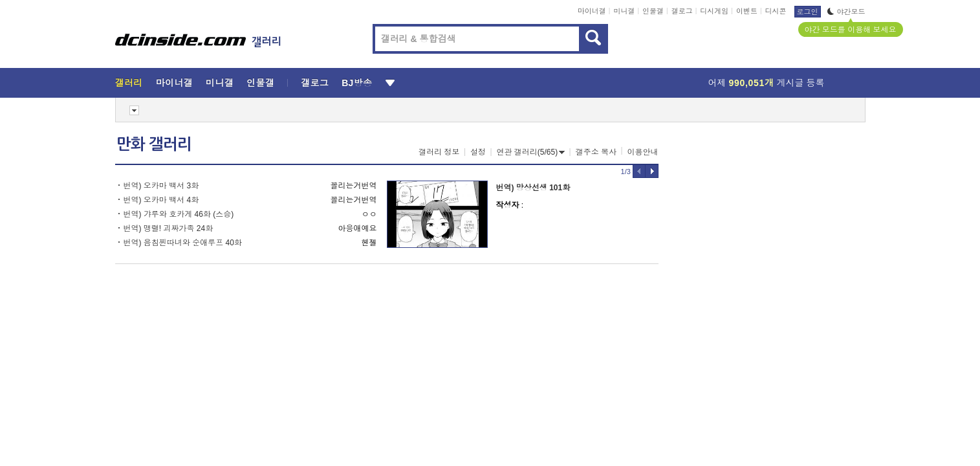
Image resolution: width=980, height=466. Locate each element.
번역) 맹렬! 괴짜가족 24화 (169, 228)
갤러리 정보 (439, 152)
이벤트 (747, 11)
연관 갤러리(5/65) (531, 152)
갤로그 (682, 11)
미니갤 (624, 11)
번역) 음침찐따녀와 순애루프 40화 (183, 243)
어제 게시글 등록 (767, 83)
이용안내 (643, 152)
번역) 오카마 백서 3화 (161, 186)
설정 (478, 152)
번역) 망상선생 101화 (533, 188)
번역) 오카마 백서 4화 (161, 200)
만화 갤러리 (154, 144)
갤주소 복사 (596, 152)
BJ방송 (357, 83)
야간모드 (846, 12)
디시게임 (714, 11)
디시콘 (776, 11)
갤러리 (129, 83)
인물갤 (653, 11)
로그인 (808, 12)
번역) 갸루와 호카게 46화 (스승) (179, 214)
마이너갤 (592, 11)
